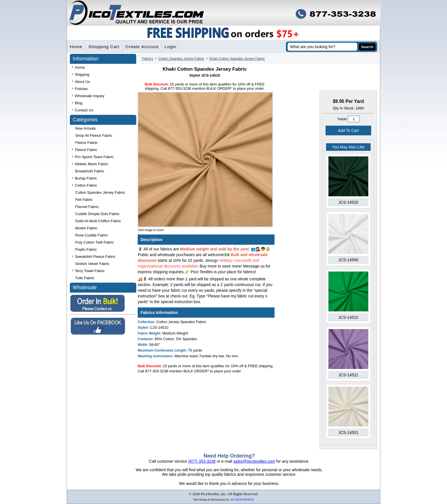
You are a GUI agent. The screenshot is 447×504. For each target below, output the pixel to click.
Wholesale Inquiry (88, 96)
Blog (77, 103)
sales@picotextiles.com (254, 461)
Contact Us (83, 110)
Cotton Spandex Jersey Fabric (181, 59)
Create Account (142, 47)
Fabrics (148, 59)
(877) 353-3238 (202, 461)
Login (170, 47)
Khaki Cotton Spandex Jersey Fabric (237, 59)
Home (76, 47)
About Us (81, 82)
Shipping (81, 75)
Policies (80, 89)
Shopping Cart (104, 47)
